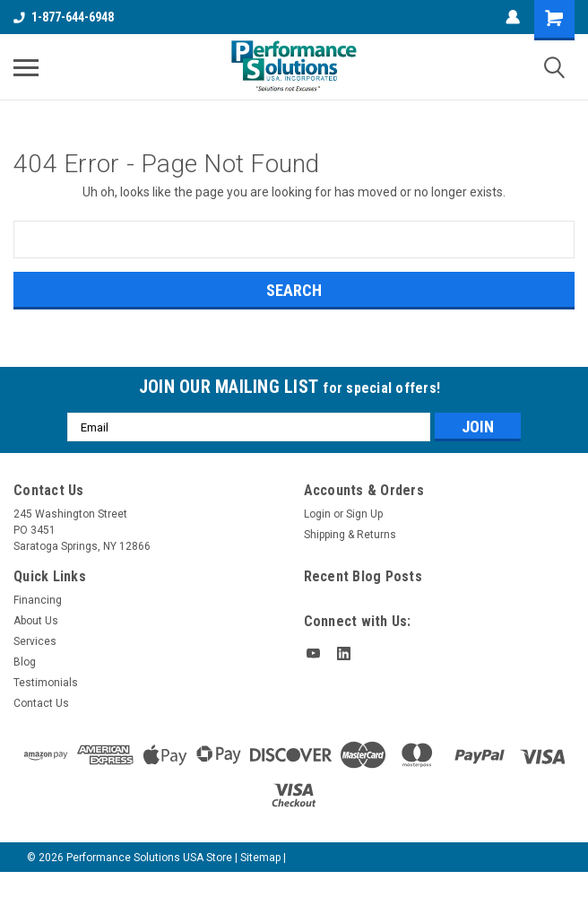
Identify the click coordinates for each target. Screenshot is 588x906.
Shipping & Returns (350, 535)
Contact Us (41, 703)
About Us (36, 621)
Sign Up (364, 514)
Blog (25, 662)
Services (35, 641)
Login (317, 514)
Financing (38, 600)
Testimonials (46, 683)
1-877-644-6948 (64, 17)
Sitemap (260, 858)
